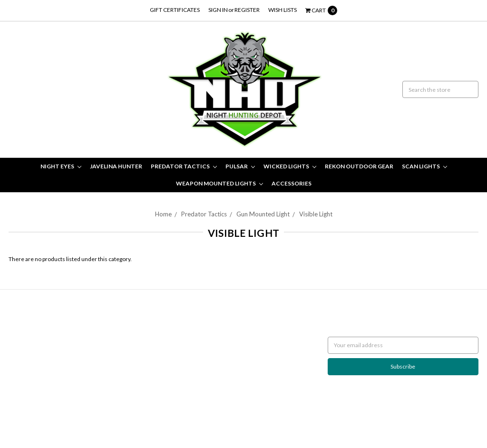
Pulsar (240, 166)
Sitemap (19, 358)
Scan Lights (424, 166)
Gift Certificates (175, 10)
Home (163, 214)
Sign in (218, 10)
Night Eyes (61, 166)
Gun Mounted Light (263, 214)
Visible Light (316, 214)
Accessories (292, 183)
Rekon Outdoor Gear (359, 166)
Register (247, 10)
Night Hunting (26, 341)
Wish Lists (282, 10)
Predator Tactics (184, 166)
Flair (118, 418)
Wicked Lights (290, 166)
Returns (19, 324)
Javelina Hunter (116, 166)
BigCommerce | (60, 418)
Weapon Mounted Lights (219, 183)
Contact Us (23, 349)
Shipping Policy (27, 332)
